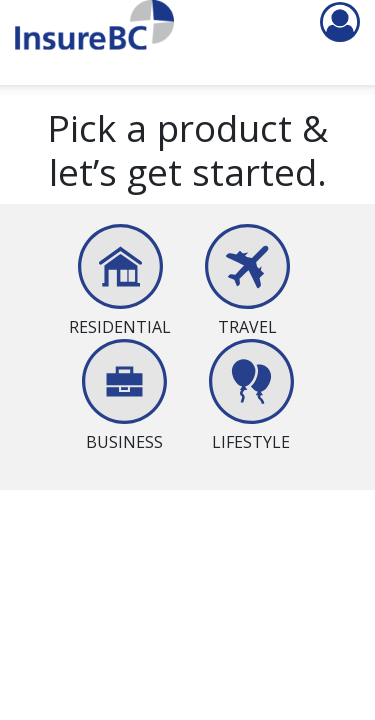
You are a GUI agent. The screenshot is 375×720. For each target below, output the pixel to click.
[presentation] (120, 315)
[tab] (120, 281)
